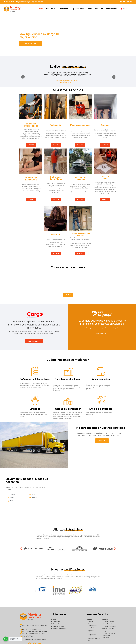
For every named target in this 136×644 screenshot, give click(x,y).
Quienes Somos (58, 624)
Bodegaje (90, 622)
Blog (54, 619)
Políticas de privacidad (60, 629)
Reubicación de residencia (92, 635)
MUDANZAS (52, 9)
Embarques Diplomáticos (92, 631)
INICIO (41, 9)
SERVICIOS (66, 9)
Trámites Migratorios (109, 633)
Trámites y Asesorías (108, 629)
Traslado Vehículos (109, 622)
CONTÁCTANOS (112, 9)
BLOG (90, 9)
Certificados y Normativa (107, 637)
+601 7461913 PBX (27, 637)
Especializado (91, 628)
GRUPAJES (99, 9)
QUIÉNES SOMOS (79, 9)
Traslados (105, 619)
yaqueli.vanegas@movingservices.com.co (31, 2)
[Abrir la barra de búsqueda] (130, 9)
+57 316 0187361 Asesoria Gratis (31, 630)
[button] (21, 549)
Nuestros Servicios (59, 626)
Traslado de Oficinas (109, 624)
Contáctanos (57, 622)
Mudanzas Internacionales (92, 625)
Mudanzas (89, 619)
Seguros (106, 631)
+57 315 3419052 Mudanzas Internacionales (34, 631)
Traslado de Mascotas (110, 626)
